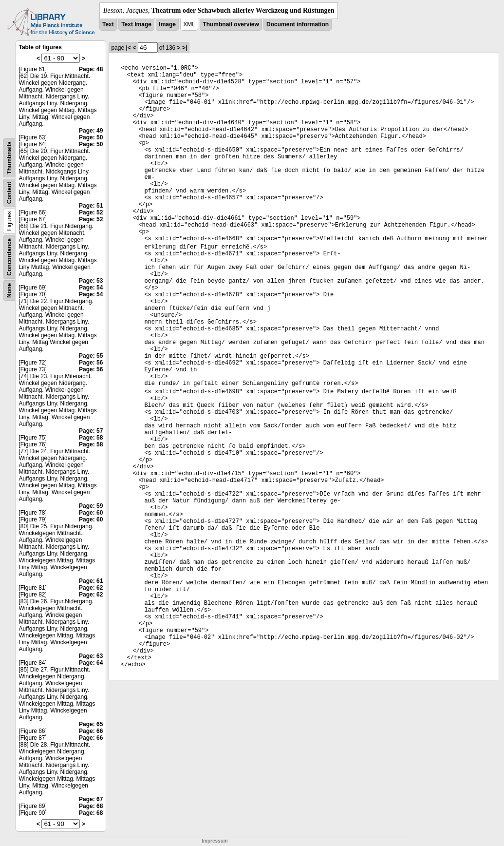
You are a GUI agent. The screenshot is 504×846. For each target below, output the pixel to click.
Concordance (9, 257)
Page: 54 (91, 288)
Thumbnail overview (231, 24)
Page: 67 (91, 799)
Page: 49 (91, 131)
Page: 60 (91, 513)
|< (128, 48)
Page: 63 (91, 656)
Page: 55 (91, 356)
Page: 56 (91, 363)
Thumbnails (9, 158)
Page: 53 (91, 281)
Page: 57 (91, 431)
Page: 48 (91, 69)
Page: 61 (91, 581)
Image (167, 24)
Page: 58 (91, 438)
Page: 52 (91, 212)
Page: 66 (91, 731)
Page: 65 (91, 724)
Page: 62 (91, 588)
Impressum (215, 841)
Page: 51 (91, 206)
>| (185, 48)
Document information (298, 24)
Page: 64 (91, 663)
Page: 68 (91, 806)
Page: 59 (91, 506)
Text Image (136, 24)
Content (9, 193)
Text (108, 24)
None (9, 290)
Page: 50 (91, 137)
